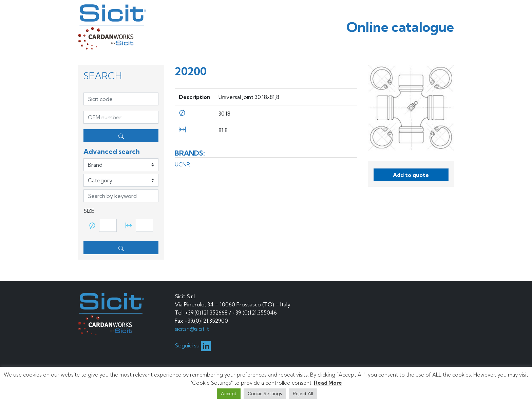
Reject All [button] (303, 394)
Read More (328, 383)
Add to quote (411, 175)
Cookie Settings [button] (265, 394)
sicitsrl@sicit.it (192, 329)
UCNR (182, 164)
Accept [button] (229, 394)
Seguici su (193, 345)
